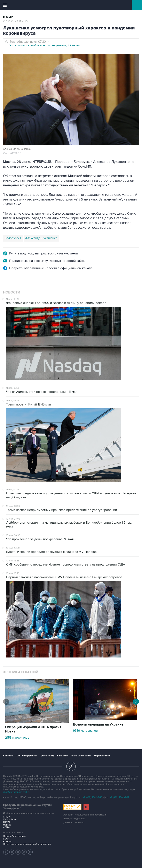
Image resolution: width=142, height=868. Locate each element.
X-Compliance (10, 819)
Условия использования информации (85, 815)
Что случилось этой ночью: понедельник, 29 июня (45, 45)
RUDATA (7, 842)
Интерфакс (71, 5)
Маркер (7, 825)
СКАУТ (7, 822)
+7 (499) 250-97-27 (120, 797)
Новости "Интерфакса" (15, 836)
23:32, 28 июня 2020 (16, 21)
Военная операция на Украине (98, 725)
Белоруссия (13, 238)
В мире (9, 17)
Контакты (9, 756)
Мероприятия (102, 756)
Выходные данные (74, 819)
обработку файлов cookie (16, 792)
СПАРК (7, 817)
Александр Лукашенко (41, 238)
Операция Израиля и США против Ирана (33, 729)
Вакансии (62, 756)
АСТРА (6, 827)
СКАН (6, 839)
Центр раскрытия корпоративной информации (27, 844)
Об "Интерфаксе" (27, 756)
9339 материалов (85, 731)
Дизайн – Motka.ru (74, 823)
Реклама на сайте (81, 756)
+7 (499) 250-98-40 (93, 797)
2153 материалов (17, 738)
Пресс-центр (47, 756)
